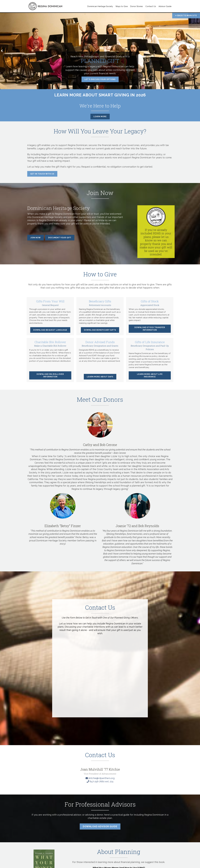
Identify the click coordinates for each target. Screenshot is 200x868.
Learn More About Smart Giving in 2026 (100, 95)
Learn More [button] (100, 117)
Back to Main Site (186, 16)
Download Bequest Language (50, 332)
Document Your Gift (60, 238)
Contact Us (151, 6)
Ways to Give (122, 6)
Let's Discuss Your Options (100, 79)
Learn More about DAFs (100, 379)
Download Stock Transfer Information (150, 331)
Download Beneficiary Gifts (100, 332)
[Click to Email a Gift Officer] (100, 810)
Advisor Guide (165, 6)
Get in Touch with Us (40, 174)
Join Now (36, 238)
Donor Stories (137, 6)
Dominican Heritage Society (100, 6)
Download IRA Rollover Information (50, 378)
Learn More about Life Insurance (150, 378)
